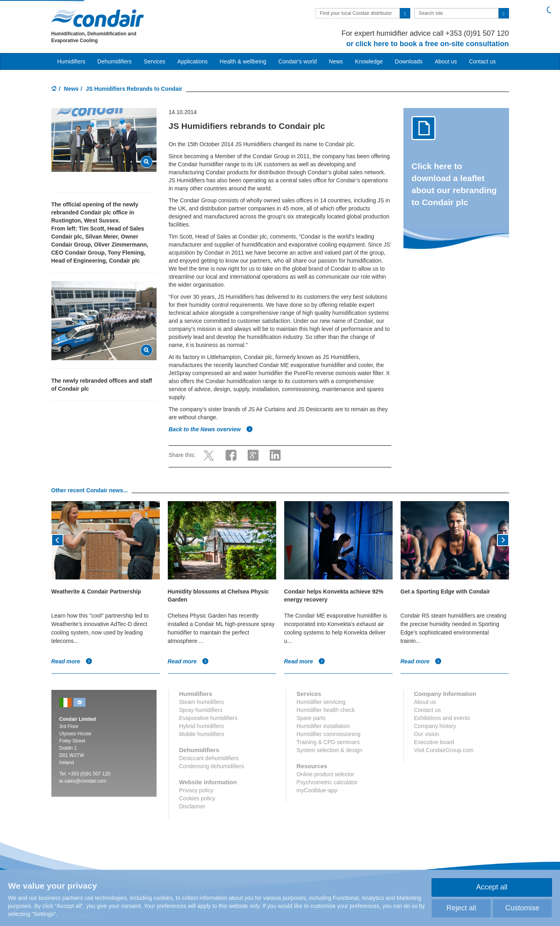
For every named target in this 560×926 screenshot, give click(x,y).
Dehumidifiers (115, 61)
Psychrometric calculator (327, 782)
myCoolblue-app (317, 790)
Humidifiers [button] (71, 61)
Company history (435, 726)
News (336, 61)
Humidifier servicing (321, 702)
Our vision (427, 734)
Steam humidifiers (202, 702)
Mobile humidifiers (202, 734)
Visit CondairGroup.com (444, 750)
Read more (72, 661)
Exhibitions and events (442, 718)
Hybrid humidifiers (202, 726)
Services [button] (155, 61)
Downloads (409, 61)
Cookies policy (197, 798)
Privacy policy (196, 790)
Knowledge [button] (369, 61)
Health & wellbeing (243, 61)
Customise (522, 908)
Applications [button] (193, 61)
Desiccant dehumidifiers (209, 758)
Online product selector (325, 774)
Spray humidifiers (201, 710)
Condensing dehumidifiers (212, 766)
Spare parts (311, 718)
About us (446, 61)
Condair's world (297, 61)
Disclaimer (192, 806)
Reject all (461, 908)
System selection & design (329, 750)
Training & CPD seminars (328, 742)
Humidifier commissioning (328, 734)
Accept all (492, 887)
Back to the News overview (211, 429)
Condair (98, 18)
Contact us (482, 61)
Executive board (434, 742)
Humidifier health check (326, 710)
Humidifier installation (323, 726)
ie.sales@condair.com (83, 781)
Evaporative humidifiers (208, 718)
